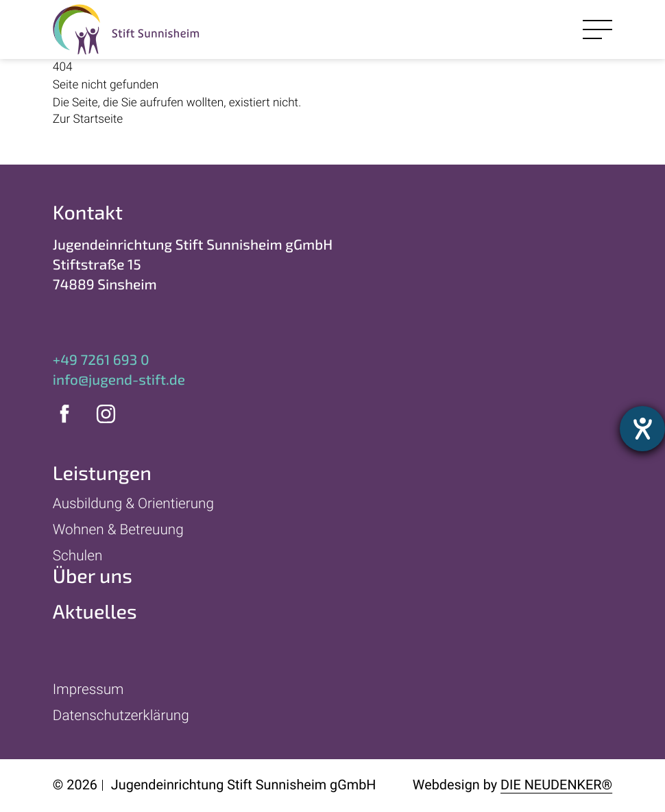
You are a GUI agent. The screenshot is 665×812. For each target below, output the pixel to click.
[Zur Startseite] (239, 120)
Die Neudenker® (556, 785)
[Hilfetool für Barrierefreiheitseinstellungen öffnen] (642, 429)
